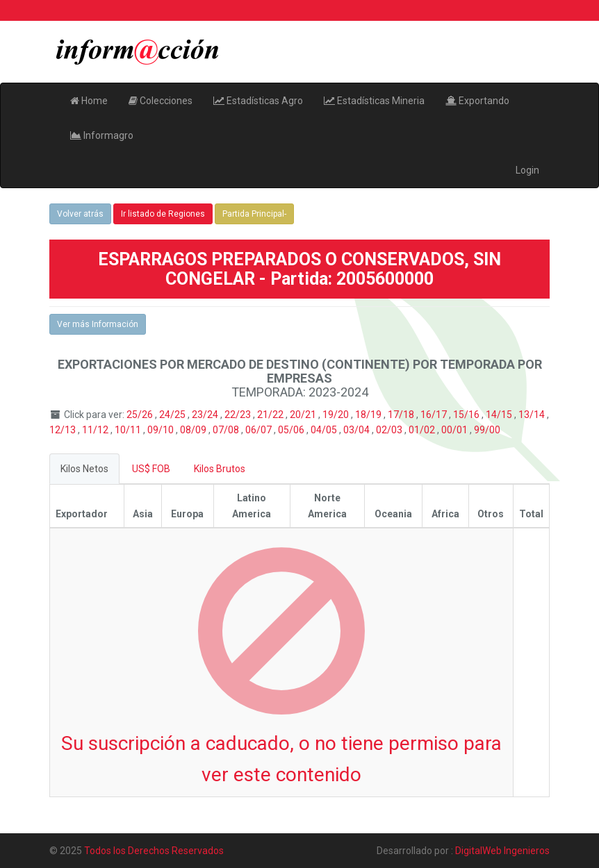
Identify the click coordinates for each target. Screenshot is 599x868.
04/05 (325, 430)
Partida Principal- (254, 214)
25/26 (141, 415)
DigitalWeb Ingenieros (502, 851)
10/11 (129, 430)
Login (527, 170)
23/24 (206, 415)
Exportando (477, 101)
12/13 (64, 430)
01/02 (423, 430)
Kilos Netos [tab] (84, 469)
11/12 (96, 430)
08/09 (194, 430)
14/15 (500, 415)
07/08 (227, 430)
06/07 (260, 430)
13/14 (533, 415)
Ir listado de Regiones (163, 214)
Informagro (102, 135)
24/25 (173, 415)
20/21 (304, 415)
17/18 (402, 415)
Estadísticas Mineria (374, 101)
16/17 (435, 415)
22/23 (239, 415)
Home (89, 101)
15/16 (467, 415)
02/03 (390, 430)
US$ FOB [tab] (151, 469)
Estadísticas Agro (258, 101)
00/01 (456, 430)
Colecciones (161, 101)
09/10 (162, 430)
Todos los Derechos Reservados (154, 851)
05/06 (292, 430)
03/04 (358, 430)
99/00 (487, 430)
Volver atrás (80, 214)
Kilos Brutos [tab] (220, 469)
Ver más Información (98, 324)
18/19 (369, 415)
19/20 (337, 415)
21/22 (271, 415)
